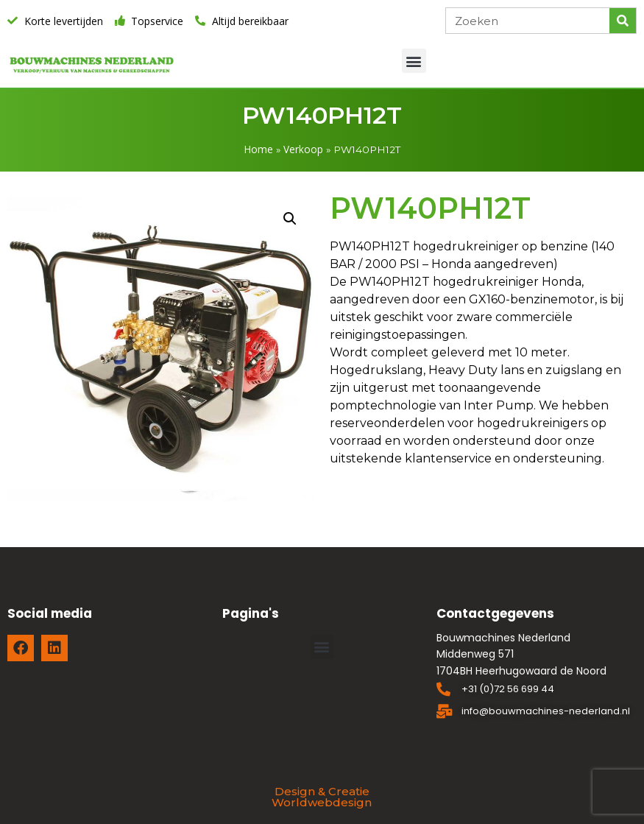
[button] (414, 61)
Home (259, 149)
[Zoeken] (623, 21)
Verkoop (303, 149)
